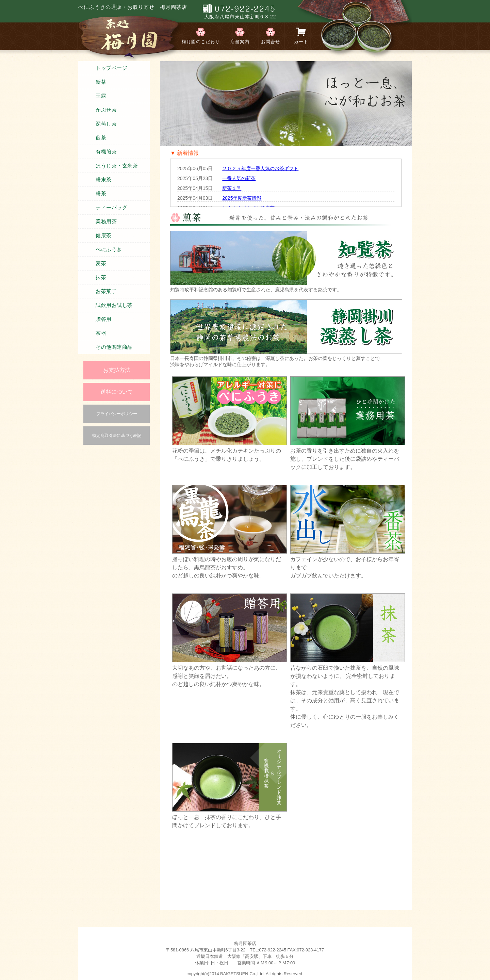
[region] (286, 104)
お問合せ (271, 42)
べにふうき (109, 249)
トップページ (111, 68)
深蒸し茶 (106, 124)
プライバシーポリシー (117, 414)
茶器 (101, 333)
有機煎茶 (106, 152)
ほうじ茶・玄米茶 (117, 166)
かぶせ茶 (106, 110)
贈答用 (104, 319)
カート (301, 42)
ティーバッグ (111, 208)
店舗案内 (240, 42)
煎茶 (101, 138)
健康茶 (104, 235)
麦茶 (101, 263)
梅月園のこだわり (201, 42)
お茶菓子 (106, 291)
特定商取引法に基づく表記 (117, 436)
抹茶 (101, 277)
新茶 (101, 82)
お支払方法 (117, 370)
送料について (117, 392)
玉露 (101, 96)
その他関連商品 (114, 347)
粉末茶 (104, 180)
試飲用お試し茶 (114, 305)
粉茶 (101, 194)
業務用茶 (106, 222)
